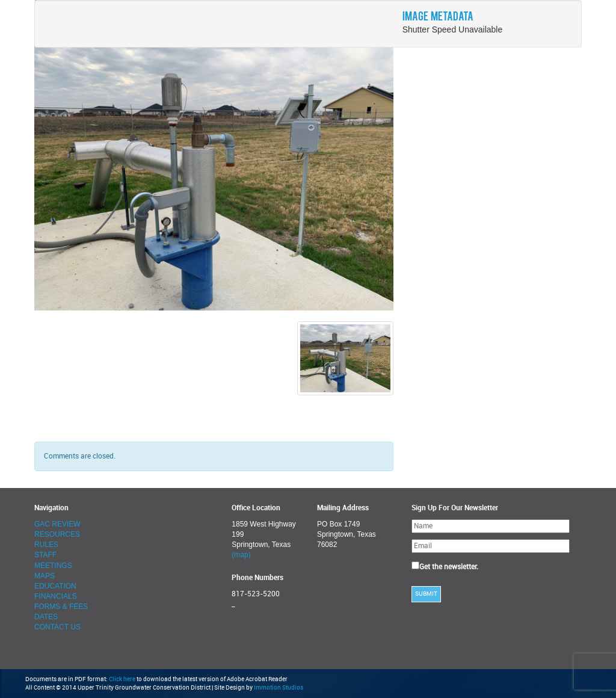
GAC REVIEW (57, 524)
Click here (122, 679)
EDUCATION (55, 586)
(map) (241, 555)
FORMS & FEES (61, 607)
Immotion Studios (279, 688)
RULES (46, 545)
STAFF (45, 555)
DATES (46, 617)
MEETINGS (53, 566)
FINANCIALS (56, 596)
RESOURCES (57, 534)
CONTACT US (57, 627)
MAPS (45, 576)
